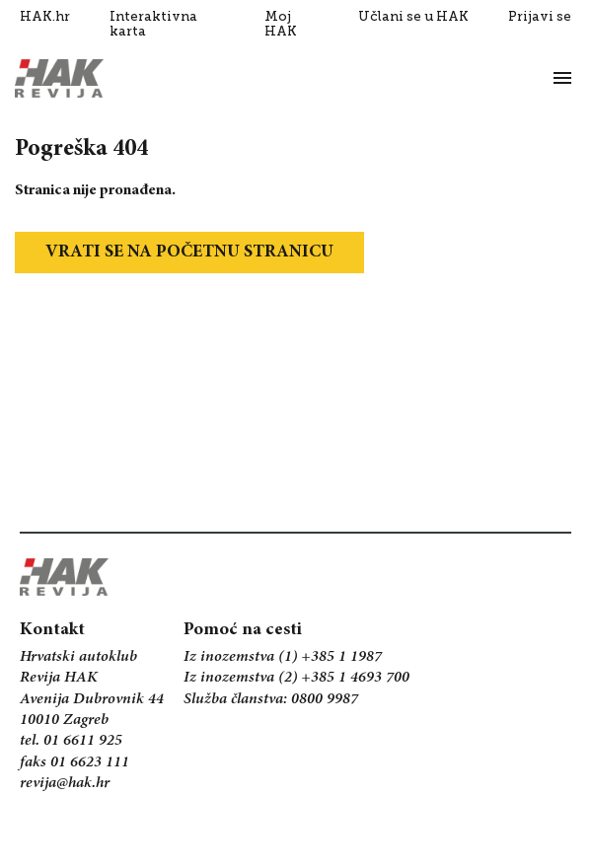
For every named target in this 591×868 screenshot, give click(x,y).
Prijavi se (540, 16)
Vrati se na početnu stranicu (189, 253)
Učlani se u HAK (413, 16)
